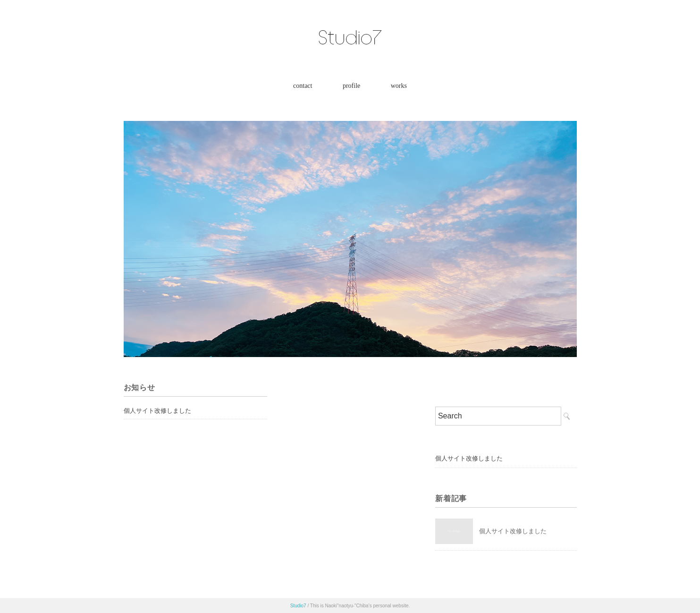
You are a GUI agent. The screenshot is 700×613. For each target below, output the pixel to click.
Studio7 (298, 606)
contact (303, 86)
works (399, 86)
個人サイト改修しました (157, 411)
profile (351, 86)
